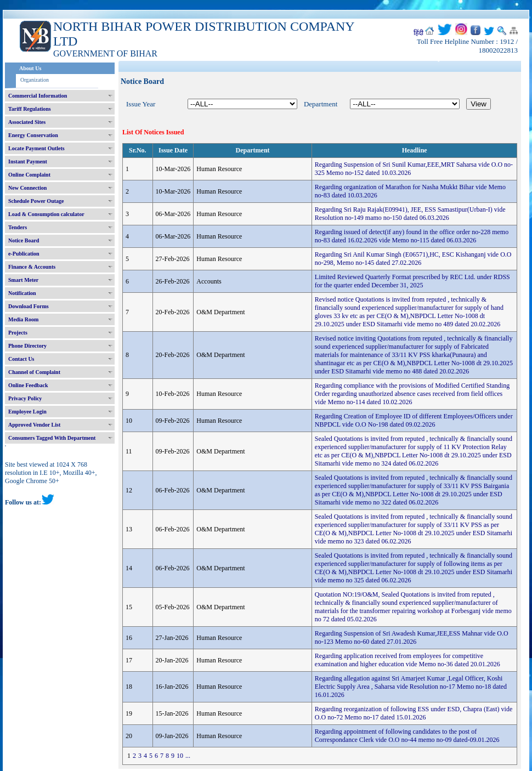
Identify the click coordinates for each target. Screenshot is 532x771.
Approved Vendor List (34, 425)
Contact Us (21, 359)
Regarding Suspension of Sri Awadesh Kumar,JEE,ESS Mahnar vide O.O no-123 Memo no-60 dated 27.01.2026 (412, 637)
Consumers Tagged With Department (52, 438)
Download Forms (29, 306)
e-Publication (24, 254)
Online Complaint (29, 175)
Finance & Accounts (32, 267)
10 (180, 756)
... (188, 756)
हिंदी (418, 33)
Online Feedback (28, 385)
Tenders (18, 227)
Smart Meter (23, 280)
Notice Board (24, 240)
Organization (35, 80)
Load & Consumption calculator (46, 214)
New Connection (27, 188)
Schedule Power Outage (36, 201)
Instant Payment (28, 161)
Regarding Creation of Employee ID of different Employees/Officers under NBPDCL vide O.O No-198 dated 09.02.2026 (414, 420)
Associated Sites (27, 122)
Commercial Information (38, 96)
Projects (18, 333)
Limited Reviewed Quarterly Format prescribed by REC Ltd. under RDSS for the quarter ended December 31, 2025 (412, 281)
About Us (30, 68)
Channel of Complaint (34, 372)
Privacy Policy (25, 398)
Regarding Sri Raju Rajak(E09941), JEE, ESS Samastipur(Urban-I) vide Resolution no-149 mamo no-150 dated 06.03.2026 (410, 214)
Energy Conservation (33, 135)
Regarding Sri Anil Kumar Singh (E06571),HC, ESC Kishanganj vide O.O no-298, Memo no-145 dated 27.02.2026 (413, 259)
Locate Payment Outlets (36, 148)
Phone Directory (27, 346)
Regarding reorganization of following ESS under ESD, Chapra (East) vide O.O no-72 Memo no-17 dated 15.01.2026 (414, 713)
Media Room (23, 319)
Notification (22, 293)
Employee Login (27, 412)
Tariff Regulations (30, 109)
